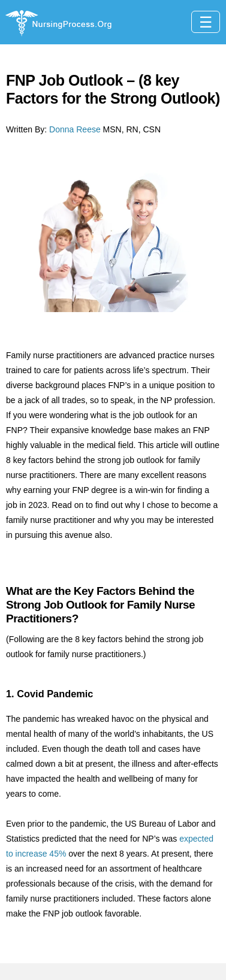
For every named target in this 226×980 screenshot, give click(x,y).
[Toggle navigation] (206, 22)
